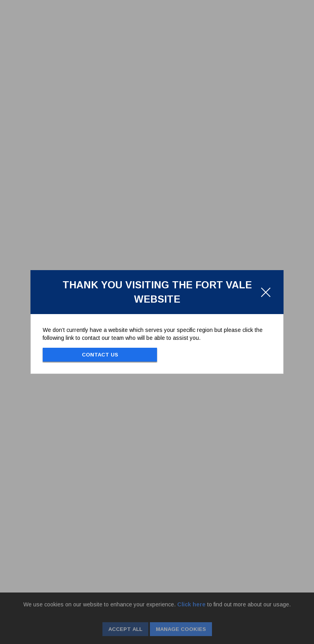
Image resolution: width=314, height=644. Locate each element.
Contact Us (100, 355)
